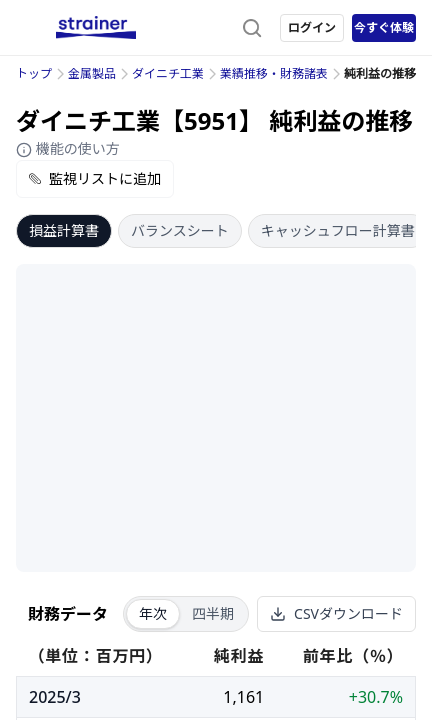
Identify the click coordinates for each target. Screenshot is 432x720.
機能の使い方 (68, 148)
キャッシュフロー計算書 (338, 230)
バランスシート (180, 230)
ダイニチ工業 (168, 73)
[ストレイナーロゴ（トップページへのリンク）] (96, 28)
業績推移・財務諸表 (274, 73)
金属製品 (92, 73)
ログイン (312, 27)
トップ (34, 73)
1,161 (243, 697)
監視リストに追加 (95, 178)
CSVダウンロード (336, 613)
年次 (153, 613)
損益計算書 (64, 230)
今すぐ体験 (384, 27)
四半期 (213, 613)
